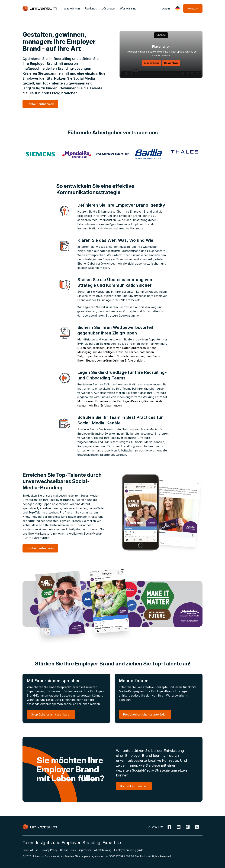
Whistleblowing (103, 850)
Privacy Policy (49, 850)
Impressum (85, 850)
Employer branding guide (129, 850)
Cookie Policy (68, 850)
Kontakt (193, 8)
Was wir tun (72, 8)
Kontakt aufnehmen (40, 104)
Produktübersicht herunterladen (145, 714)
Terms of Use (30, 850)
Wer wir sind (128, 8)
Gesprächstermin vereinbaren (51, 714)
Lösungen (108, 8)
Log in (166, 8)
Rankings (91, 8)
